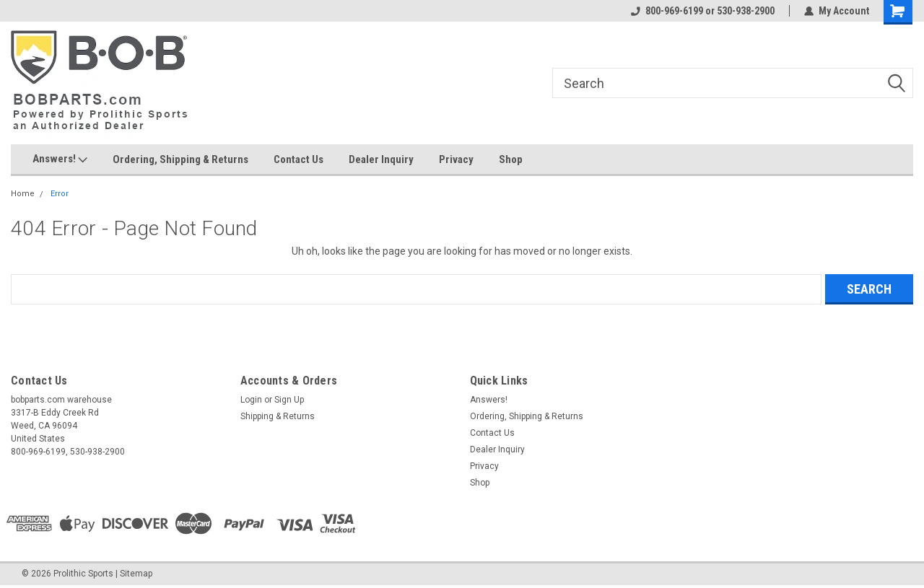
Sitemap (136, 574)
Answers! (60, 159)
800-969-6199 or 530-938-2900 (703, 11)
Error (60, 194)
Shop (511, 159)
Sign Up (289, 400)
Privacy (456, 159)
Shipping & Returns (278, 416)
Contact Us (298, 159)
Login (251, 400)
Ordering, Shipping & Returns (180, 159)
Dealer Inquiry (381, 159)
